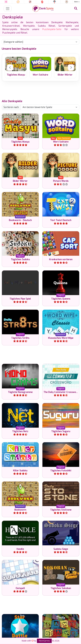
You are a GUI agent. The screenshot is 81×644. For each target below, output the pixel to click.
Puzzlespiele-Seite (52, 29)
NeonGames (44, 641)
